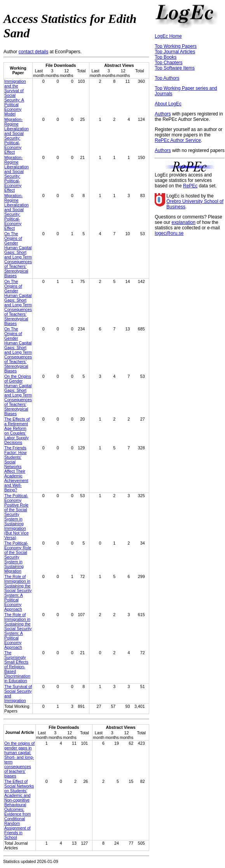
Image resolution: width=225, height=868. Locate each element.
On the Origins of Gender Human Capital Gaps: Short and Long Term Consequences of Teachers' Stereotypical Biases (18, 395)
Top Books (166, 57)
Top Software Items (175, 68)
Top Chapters (168, 63)
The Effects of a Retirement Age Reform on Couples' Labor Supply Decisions (17, 431)
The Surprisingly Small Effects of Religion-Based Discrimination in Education (17, 667)
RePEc (190, 186)
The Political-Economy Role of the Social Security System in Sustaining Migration (18, 557)
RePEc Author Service (178, 140)
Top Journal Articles (175, 52)
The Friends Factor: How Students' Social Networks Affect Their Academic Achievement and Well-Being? (16, 469)
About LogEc (168, 104)
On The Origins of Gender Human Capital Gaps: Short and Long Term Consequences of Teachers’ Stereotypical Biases (18, 255)
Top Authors (167, 78)
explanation (184, 222)
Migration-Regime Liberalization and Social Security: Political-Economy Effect (17, 136)
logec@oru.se (169, 233)
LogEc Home (168, 36)
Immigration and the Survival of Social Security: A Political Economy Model (15, 98)
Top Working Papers (176, 46)
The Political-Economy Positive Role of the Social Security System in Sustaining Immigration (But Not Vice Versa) (17, 517)
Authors (163, 114)
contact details (34, 52)
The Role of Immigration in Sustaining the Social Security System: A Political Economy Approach (18, 593)
